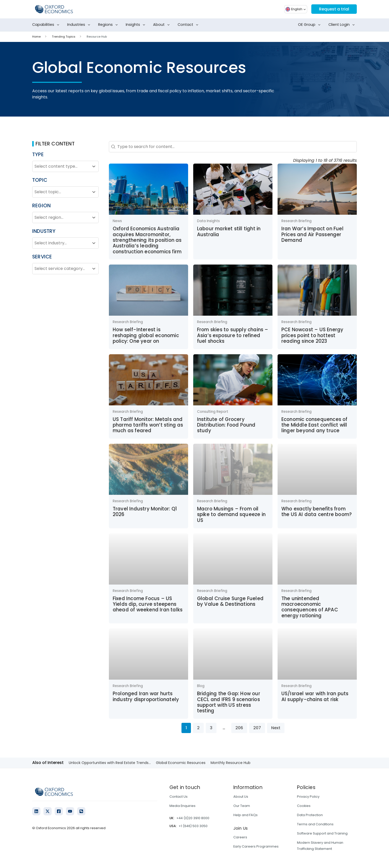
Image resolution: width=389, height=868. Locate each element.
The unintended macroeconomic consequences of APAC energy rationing (310, 607)
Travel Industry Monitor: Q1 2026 (145, 512)
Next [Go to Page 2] (276, 728)
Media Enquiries (182, 806)
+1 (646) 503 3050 (193, 826)
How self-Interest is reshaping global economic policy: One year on (146, 335)
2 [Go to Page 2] (198, 728)
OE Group (310, 25)
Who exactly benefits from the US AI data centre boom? (317, 512)
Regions (109, 25)
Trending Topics (64, 37)
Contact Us (179, 797)
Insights (136, 25)
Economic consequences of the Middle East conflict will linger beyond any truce (314, 425)
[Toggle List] (94, 166)
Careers (240, 837)
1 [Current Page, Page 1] (186, 728)
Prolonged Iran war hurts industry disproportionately (146, 696)
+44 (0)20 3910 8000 (193, 818)
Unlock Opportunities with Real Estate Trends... (110, 763)
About (162, 25)
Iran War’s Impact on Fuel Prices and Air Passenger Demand (312, 234)
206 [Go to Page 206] (239, 728)
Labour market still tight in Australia (229, 231)
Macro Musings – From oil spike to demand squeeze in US (231, 515)
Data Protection (310, 815)
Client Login (343, 25)
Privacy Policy (308, 797)
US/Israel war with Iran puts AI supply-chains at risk (315, 696)
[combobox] (61, 166)
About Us (241, 797)
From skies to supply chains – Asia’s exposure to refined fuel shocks (233, 335)
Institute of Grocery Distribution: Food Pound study (226, 425)
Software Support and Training (322, 833)
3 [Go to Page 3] (211, 728)
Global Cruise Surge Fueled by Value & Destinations (230, 601)
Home (36, 37)
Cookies (304, 806)
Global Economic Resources (181, 763)
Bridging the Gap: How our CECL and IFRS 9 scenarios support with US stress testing (229, 702)
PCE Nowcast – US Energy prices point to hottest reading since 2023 (312, 335)
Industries (80, 25)
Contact (189, 25)
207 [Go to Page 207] (257, 728)
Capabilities (47, 25)
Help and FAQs (245, 815)
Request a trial (334, 9)
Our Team (242, 806)
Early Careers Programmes (256, 846)
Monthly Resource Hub (231, 763)
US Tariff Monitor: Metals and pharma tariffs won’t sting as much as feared (148, 425)
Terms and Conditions (315, 824)
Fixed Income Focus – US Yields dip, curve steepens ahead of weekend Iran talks (148, 604)
